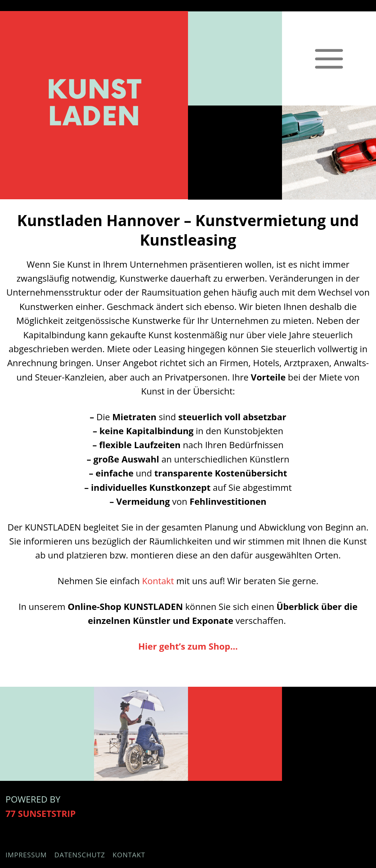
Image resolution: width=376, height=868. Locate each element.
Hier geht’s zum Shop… (188, 646)
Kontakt (158, 581)
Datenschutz (80, 855)
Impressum (26, 855)
